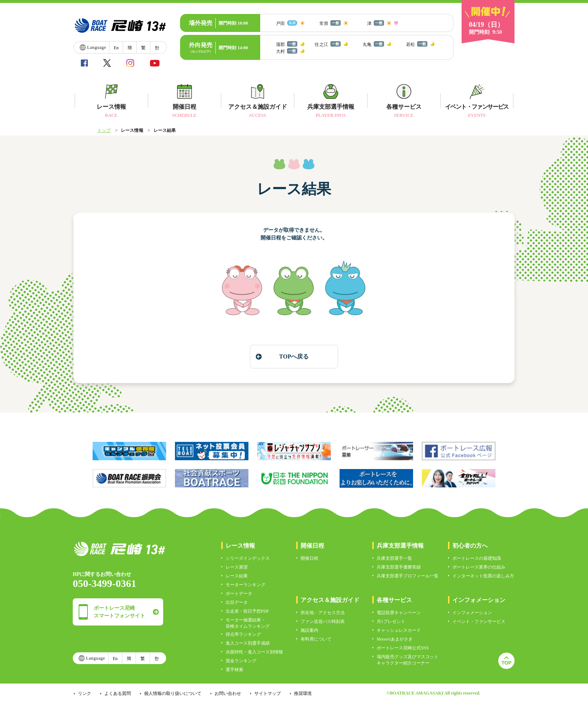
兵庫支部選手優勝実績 (399, 567)
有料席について (316, 639)
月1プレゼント (391, 621)
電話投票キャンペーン (399, 613)
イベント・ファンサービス (479, 621)
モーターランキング (245, 585)
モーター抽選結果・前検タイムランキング (248, 623)
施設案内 (309, 630)
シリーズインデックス (248, 558)
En (116, 48)
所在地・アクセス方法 (323, 613)
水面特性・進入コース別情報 (254, 652)
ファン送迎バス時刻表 (323, 621)
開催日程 (309, 558)
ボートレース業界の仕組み (479, 567)
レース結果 (237, 576)
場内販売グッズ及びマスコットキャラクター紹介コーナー (408, 660)
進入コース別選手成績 (248, 643)
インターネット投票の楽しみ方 (483, 576)
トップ (104, 130)
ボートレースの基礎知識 (477, 558)
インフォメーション (472, 613)
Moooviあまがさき (395, 639)
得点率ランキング (243, 634)
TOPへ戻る (294, 356)
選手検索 (234, 670)
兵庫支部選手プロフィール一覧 (408, 576)
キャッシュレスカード (399, 630)
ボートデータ (239, 594)
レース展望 (237, 567)
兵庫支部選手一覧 (394, 558)
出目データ (237, 602)
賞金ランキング (241, 661)
